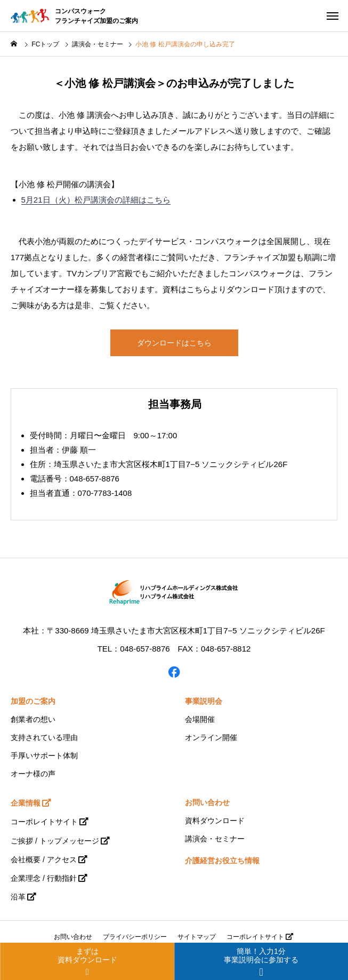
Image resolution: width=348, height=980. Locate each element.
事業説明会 (204, 701)
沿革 (18, 897)
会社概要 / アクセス (44, 859)
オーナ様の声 (33, 774)
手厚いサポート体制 (44, 756)
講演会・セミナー (215, 839)
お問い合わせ (207, 802)
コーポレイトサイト (44, 822)
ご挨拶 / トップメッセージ (55, 841)
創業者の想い (33, 719)
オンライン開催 (211, 737)
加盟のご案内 (33, 701)
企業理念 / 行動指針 (44, 878)
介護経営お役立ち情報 (222, 861)
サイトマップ (197, 937)
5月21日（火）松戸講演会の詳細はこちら (96, 200)
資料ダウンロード (215, 821)
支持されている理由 (44, 737)
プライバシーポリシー (135, 937)
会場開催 (200, 719)
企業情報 (26, 803)
